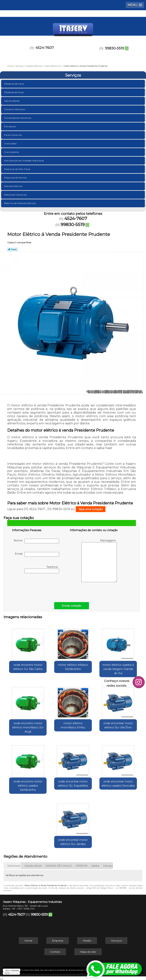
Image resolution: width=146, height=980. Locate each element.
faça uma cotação (91, 509)
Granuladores (12, 152)
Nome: (36, 541)
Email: (37, 554)
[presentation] (36, 587)
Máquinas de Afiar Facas (17, 169)
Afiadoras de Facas (14, 84)
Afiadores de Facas (14, 92)
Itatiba (95, 866)
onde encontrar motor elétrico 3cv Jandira (73, 842)
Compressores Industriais (18, 118)
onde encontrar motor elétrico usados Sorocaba (118, 784)
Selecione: (14, 866)
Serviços (73, 75)
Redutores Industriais (16, 195)
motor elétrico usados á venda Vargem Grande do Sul (118, 669)
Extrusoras (10, 126)
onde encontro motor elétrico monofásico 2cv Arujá (28, 727)
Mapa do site (88, 952)
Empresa (58, 941)
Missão (87, 941)
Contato (55, 952)
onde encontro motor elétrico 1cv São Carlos (28, 667)
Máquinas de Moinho (16, 178)
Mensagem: (99, 560)
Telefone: (42, 569)
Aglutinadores (12, 101)
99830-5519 (114, 48)
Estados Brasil (33, 866)
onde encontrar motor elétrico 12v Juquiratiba (73, 784)
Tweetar (12, 249)
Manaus (108, 866)
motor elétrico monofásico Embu (73, 725)
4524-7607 (45, 48)
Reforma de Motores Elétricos (20, 203)
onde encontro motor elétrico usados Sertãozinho (28, 786)
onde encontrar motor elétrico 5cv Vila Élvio (118, 725)
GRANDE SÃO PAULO (59, 866)
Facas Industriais (13, 135)
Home (28, 941)
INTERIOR (82, 866)
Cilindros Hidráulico (15, 109)
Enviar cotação (72, 606)
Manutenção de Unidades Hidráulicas (24, 161)
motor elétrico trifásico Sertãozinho (73, 667)
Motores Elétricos (13, 186)
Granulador (11, 143)
